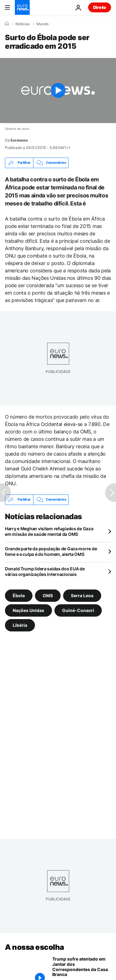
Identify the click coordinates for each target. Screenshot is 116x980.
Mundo (43, 24)
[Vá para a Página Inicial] (22, 7)
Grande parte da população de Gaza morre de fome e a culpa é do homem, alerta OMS (51, 551)
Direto (100, 7)
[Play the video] (58, 91)
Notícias (23, 24)
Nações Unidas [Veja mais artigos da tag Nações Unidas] (28, 610)
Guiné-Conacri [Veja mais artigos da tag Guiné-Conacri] (78, 610)
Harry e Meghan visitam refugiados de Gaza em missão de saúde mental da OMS (49, 531)
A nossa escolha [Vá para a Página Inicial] (34, 947)
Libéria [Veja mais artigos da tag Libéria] (20, 625)
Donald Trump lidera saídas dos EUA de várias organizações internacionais (45, 571)
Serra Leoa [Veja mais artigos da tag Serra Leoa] (82, 595)
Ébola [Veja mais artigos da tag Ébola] (19, 595)
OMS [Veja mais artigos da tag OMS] (48, 595)
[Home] (7, 24)
